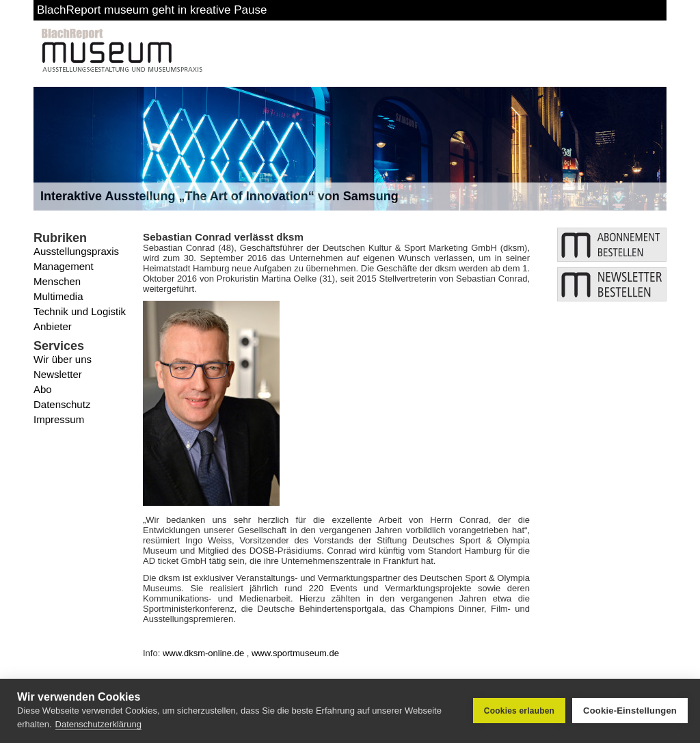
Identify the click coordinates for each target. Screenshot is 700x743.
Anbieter (53, 326)
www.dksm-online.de (203, 653)
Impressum (59, 419)
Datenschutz (62, 404)
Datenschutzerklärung (98, 724)
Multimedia (58, 296)
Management (64, 266)
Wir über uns (63, 359)
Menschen (57, 281)
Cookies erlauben (519, 711)
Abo (43, 389)
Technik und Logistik (80, 311)
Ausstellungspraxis (76, 251)
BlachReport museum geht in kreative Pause (152, 10)
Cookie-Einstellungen (630, 711)
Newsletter (58, 374)
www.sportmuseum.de (295, 653)
